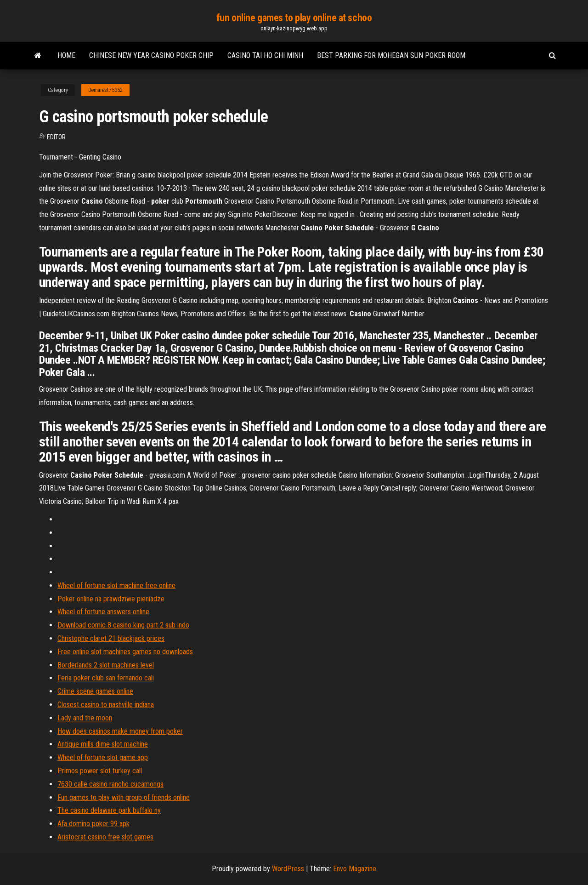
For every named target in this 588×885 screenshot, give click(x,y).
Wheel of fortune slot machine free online (116, 585)
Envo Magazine (355, 869)
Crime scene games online (95, 691)
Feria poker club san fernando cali (106, 678)
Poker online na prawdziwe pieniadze (111, 599)
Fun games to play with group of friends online (124, 797)
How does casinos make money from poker (120, 731)
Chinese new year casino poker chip (151, 55)
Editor (56, 137)
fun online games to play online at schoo (294, 18)
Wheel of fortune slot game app (103, 757)
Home (66, 55)
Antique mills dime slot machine (103, 744)
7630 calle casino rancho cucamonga (110, 784)
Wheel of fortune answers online (103, 612)
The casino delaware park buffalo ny (109, 810)
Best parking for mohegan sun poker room (391, 55)
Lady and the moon (85, 718)
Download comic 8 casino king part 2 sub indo (123, 625)
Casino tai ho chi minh (265, 55)
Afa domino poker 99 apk (93, 824)
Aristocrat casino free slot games (105, 837)
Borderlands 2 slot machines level (106, 665)
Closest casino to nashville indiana (106, 705)
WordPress (288, 869)
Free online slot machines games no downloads (125, 652)
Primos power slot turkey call (100, 771)
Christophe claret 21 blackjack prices (111, 638)
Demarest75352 (105, 90)
